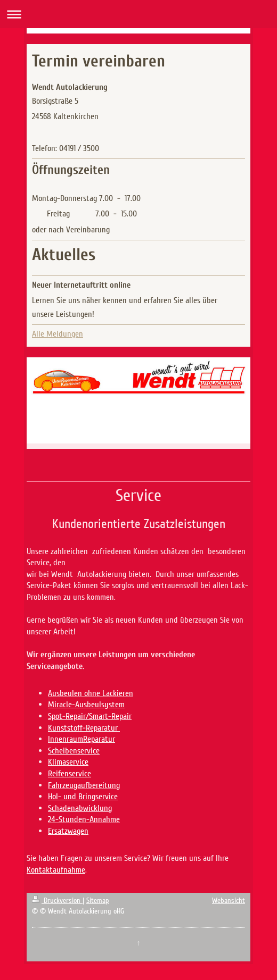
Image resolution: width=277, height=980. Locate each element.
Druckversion (57, 901)
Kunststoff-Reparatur (84, 728)
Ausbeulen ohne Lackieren (91, 693)
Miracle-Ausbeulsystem (86, 705)
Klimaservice (68, 762)
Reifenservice (70, 774)
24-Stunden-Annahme (84, 819)
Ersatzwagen (68, 831)
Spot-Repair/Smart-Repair (90, 716)
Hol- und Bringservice (83, 797)
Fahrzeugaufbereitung (84, 785)
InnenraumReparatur (82, 739)
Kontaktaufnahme (56, 870)
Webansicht (229, 901)
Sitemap (98, 901)
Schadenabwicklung (80, 808)
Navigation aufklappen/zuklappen (138, 14)
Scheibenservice (74, 751)
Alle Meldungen (58, 334)
